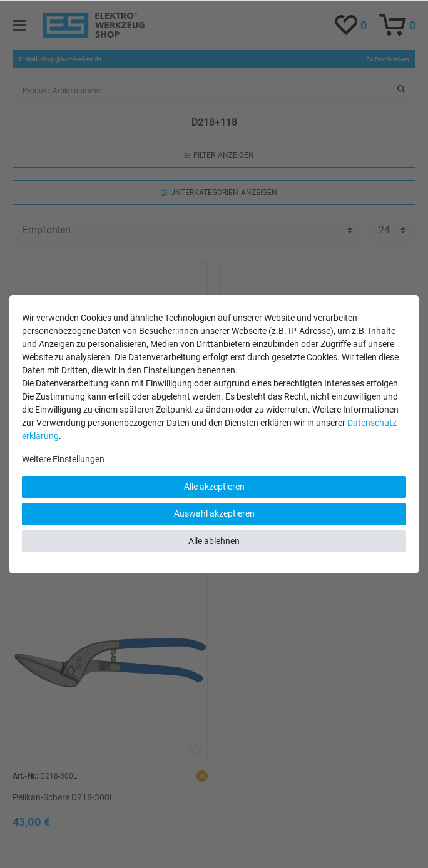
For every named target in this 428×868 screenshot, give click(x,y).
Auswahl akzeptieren (214, 513)
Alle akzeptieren (214, 487)
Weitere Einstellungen (63, 459)
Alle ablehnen (214, 541)
